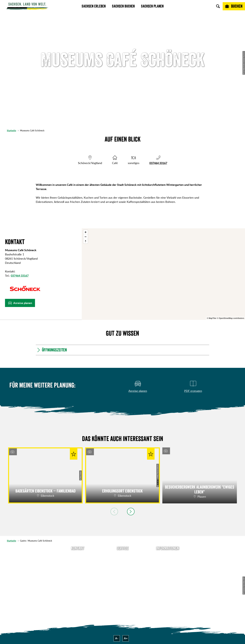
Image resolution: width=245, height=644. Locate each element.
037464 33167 (158, 163)
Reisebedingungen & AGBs (167, 590)
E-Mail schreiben (78, 561)
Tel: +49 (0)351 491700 (77, 555)
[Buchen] (234, 6)
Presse (122, 567)
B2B (122, 572)
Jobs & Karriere (167, 561)
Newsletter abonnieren (123, 561)
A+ (126, 638)
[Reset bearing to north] (86, 241)
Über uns (167, 555)
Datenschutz (167, 572)
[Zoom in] (86, 232)
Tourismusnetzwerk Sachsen (167, 580)
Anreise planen (122, 555)
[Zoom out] (86, 237)
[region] (163, 274)
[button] (20, 303)
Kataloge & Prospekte (123, 578)
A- (117, 638)
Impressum (167, 567)
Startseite (11, 131)
